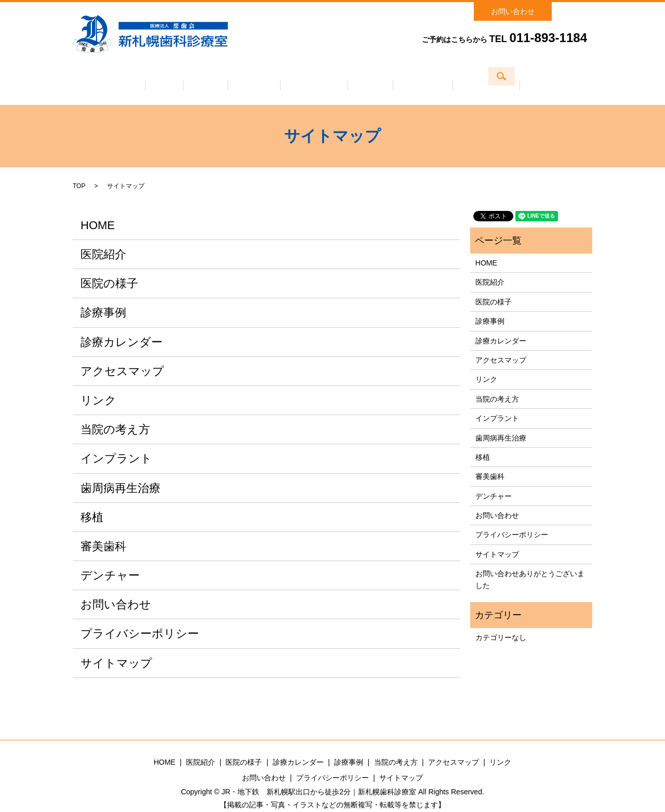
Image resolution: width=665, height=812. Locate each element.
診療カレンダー (314, 77)
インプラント (116, 444)
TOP (79, 171)
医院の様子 (243, 77)
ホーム (129, 77)
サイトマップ (116, 649)
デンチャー (110, 561)
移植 (92, 503)
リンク (98, 386)
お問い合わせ (513, 11)
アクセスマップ (521, 77)
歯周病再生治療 (121, 474)
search (581, 8)
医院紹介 (182, 77)
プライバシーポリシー (140, 620)
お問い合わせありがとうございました (530, 565)
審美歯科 (103, 532)
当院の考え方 (446, 77)
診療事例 (382, 77)
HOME (98, 211)
